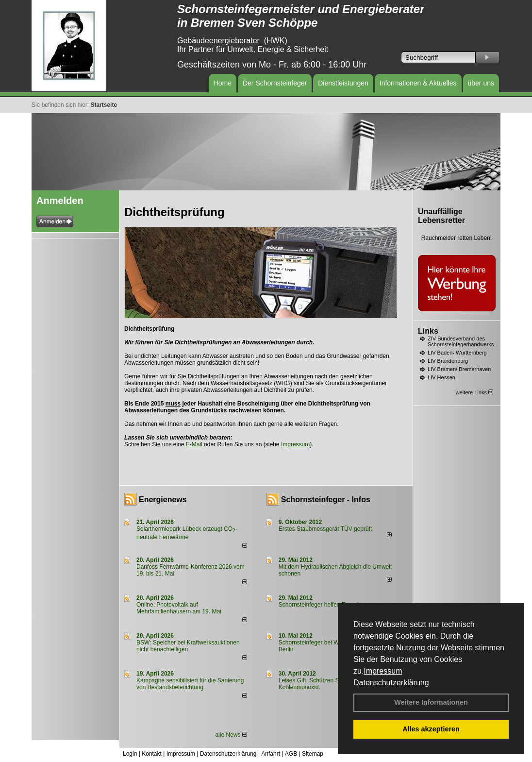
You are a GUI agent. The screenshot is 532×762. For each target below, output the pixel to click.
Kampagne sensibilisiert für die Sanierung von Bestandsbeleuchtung (190, 684)
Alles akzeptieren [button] (431, 729)
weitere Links (474, 392)
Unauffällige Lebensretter (441, 216)
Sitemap (313, 754)
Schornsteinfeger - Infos (326, 500)
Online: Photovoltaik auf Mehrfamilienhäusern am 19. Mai (179, 608)
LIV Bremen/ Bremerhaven (459, 369)
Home (223, 83)
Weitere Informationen (431, 702)
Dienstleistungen (343, 83)
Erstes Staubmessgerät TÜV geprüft (325, 529)
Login (130, 754)
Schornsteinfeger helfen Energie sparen (330, 605)
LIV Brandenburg (448, 361)
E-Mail (194, 444)
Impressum (383, 671)
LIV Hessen (441, 377)
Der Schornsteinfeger (275, 83)
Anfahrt (271, 754)
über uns (481, 83)
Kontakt (152, 754)
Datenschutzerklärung (391, 683)
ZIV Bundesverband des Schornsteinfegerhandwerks (461, 341)
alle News (231, 735)
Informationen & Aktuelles (418, 83)
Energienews (163, 500)
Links (428, 331)
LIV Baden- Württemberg (457, 353)
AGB (291, 754)
